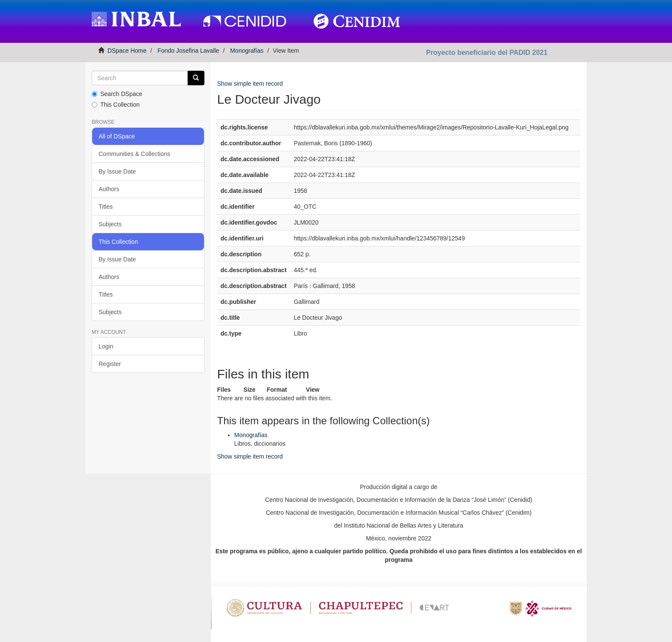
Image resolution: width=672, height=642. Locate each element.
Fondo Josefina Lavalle (188, 51)
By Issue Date (117, 171)
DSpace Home (127, 51)
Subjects (110, 224)
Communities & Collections (134, 154)
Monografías (247, 51)
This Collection (116, 105)
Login (106, 346)
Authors (109, 189)
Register (110, 364)
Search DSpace (117, 94)
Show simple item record (250, 84)
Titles (106, 207)
